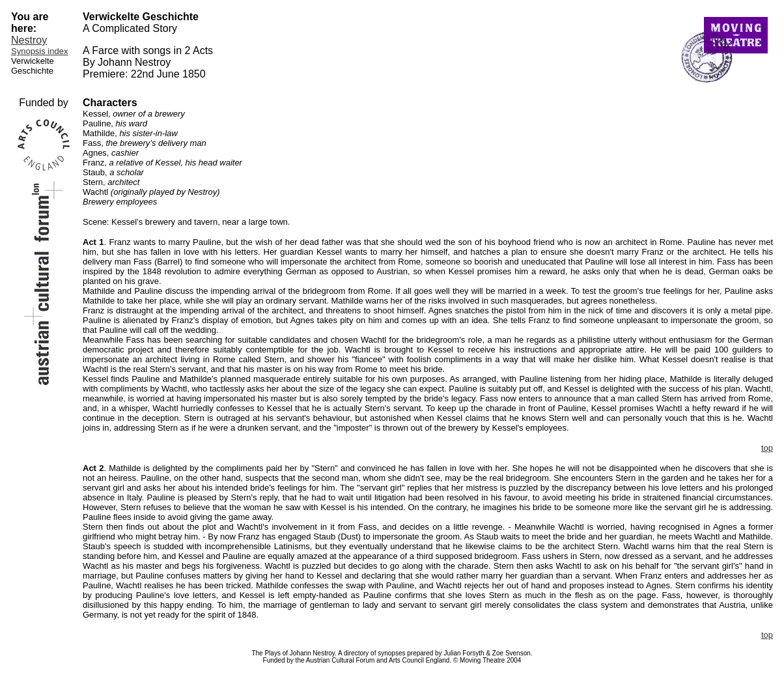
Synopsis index (39, 51)
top (767, 448)
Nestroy (29, 40)
